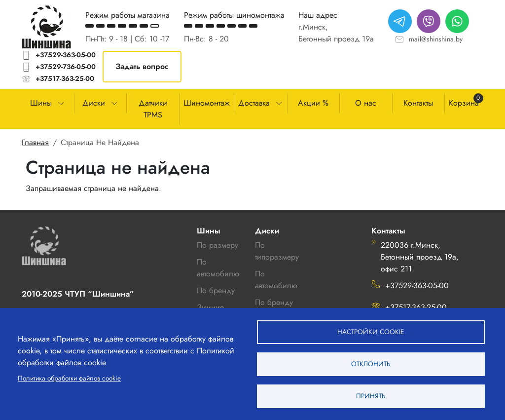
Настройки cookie (371, 332)
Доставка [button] (254, 103)
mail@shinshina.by (436, 39)
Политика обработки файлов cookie (69, 378)
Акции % (313, 103)
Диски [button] (94, 103)
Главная (35, 142)
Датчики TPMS (153, 109)
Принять (371, 396)
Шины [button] (41, 103)
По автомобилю (218, 268)
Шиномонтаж (207, 103)
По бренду (274, 302)
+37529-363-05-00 (66, 55)
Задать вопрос (142, 66)
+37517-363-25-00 (65, 78)
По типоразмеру (277, 251)
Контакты (418, 103)
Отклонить (371, 364)
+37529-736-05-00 (66, 67)
